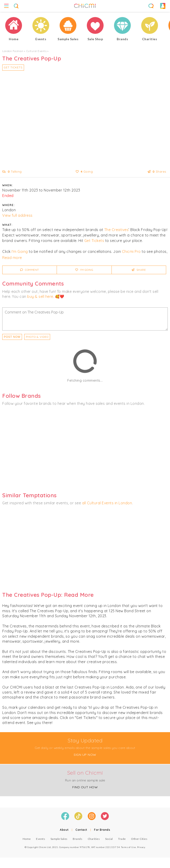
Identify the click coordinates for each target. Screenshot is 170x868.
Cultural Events (36, 51)
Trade (122, 839)
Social (109, 839)
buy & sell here (40, 296)
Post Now (12, 337)
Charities (94, 839)
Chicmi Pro (131, 251)
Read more (12, 258)
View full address (17, 215)
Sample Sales (59, 839)
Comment (30, 270)
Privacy (141, 847)
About (64, 830)
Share (139, 270)
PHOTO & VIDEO (37, 337)
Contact (81, 830)
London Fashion (13, 51)
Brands (78, 839)
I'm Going (20, 251)
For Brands (102, 830)
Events (41, 839)
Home (27, 839)
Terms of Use (129, 847)
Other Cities (139, 839)
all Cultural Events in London (107, 503)
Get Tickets (13, 67)
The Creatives (117, 230)
